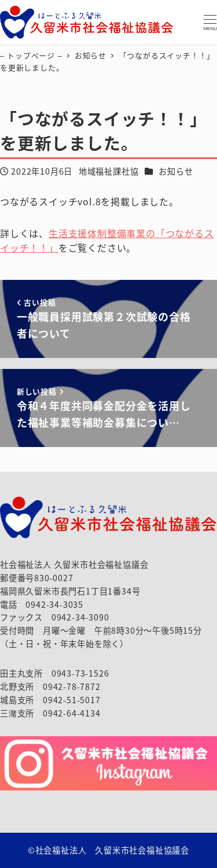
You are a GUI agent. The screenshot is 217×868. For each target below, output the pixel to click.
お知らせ (176, 171)
